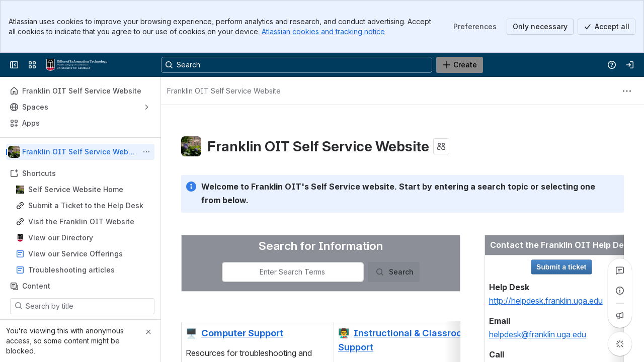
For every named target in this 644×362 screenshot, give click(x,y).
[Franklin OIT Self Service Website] (77, 65)
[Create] (460, 65)
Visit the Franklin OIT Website (81, 221)
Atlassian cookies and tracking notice (323, 31)
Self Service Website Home (76, 189)
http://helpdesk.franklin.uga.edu (546, 301)
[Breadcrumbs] (224, 91)
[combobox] (292, 272)
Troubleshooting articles (71, 270)
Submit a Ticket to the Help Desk (86, 205)
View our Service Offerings (75, 254)
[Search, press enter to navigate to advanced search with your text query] (297, 65)
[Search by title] (88, 306)
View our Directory (61, 238)
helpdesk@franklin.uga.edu (538, 334)
